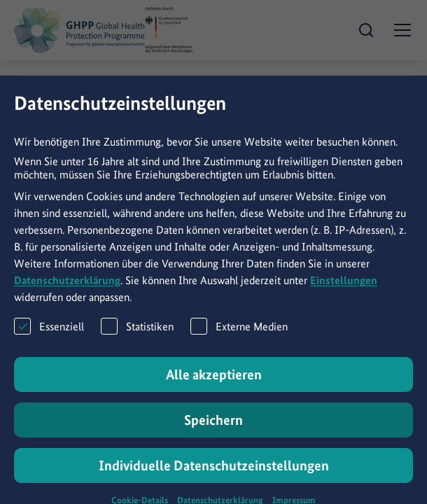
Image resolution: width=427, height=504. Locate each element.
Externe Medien (239, 336)
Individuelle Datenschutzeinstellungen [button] (214, 476)
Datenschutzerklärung (67, 291)
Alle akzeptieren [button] (214, 385)
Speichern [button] (213, 430)
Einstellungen (344, 291)
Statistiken (137, 336)
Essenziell (49, 336)
